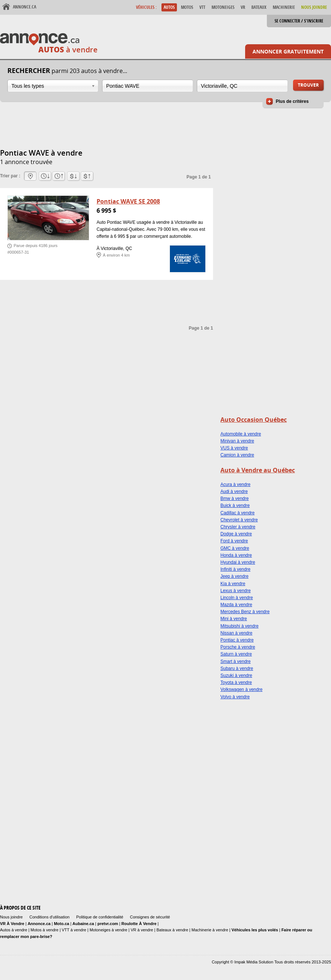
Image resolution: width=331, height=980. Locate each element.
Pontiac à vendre (237, 640)
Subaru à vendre (237, 668)
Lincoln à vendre (237, 598)
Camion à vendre (237, 455)
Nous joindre (11, 917)
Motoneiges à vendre (109, 930)
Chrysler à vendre (238, 527)
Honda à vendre (236, 555)
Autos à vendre (14, 930)
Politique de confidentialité (100, 917)
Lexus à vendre (236, 591)
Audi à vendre (234, 491)
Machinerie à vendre (210, 930)
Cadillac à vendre (238, 513)
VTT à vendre (74, 930)
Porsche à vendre (238, 647)
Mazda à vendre (236, 605)
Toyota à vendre (236, 682)
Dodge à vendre (236, 534)
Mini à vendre (234, 619)
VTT (202, 7)
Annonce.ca (25, 7)
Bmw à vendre (235, 498)
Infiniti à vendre (235, 569)
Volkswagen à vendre (241, 689)
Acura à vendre (235, 484)
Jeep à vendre (234, 576)
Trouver (308, 85)
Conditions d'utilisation (50, 917)
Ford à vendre (234, 541)
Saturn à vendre (236, 654)
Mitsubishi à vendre (239, 626)
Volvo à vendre (235, 697)
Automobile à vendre (241, 434)
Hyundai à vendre (238, 562)
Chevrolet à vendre (239, 520)
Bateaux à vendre (172, 930)
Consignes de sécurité (150, 917)
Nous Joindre (314, 7)
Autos (169, 7)
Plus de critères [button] (292, 101)
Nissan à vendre (236, 633)
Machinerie (284, 7)
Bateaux (259, 7)
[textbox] (148, 86)
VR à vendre (142, 930)
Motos (187, 7)
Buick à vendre (235, 505)
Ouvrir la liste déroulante (93, 86)
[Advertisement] (134, 129)
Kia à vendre (233, 584)
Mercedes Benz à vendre (245, 612)
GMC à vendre (235, 548)
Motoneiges (223, 7)
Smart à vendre (236, 661)
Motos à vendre (45, 930)
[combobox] (53, 86)
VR (243, 7)
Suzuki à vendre (236, 675)
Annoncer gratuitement (288, 51)
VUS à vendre (234, 448)
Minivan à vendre (237, 441)
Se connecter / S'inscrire (299, 21)
